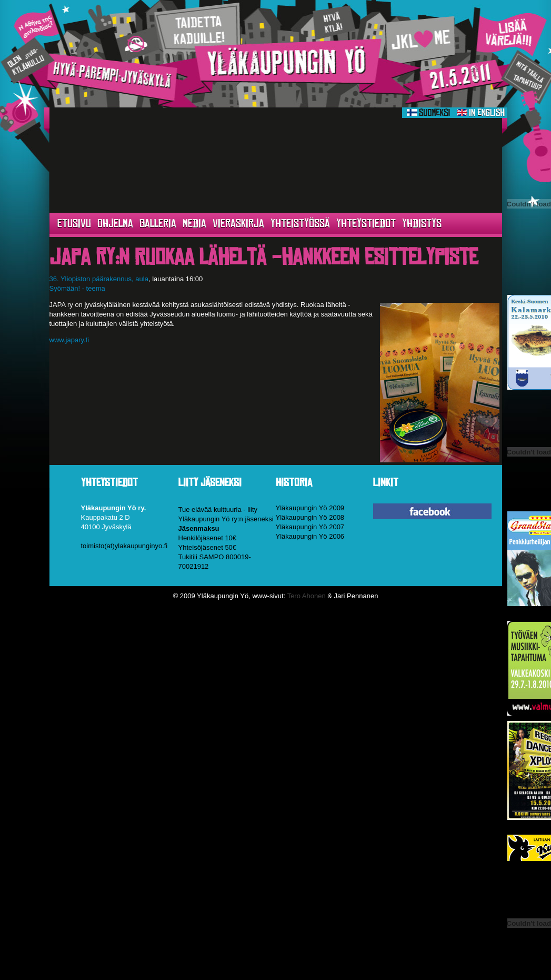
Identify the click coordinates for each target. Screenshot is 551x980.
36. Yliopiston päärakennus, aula (99, 279)
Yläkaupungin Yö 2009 (310, 508)
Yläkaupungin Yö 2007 (310, 527)
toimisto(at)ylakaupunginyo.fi (124, 546)
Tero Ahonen (307, 596)
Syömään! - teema (77, 288)
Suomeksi (428, 113)
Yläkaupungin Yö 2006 (310, 536)
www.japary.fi (69, 340)
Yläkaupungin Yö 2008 (310, 517)
